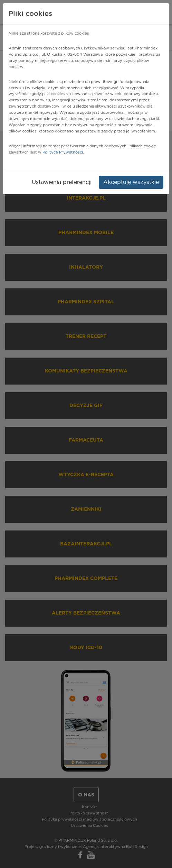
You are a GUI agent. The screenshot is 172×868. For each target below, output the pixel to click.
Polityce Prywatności (63, 152)
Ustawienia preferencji (62, 182)
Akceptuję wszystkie (131, 182)
